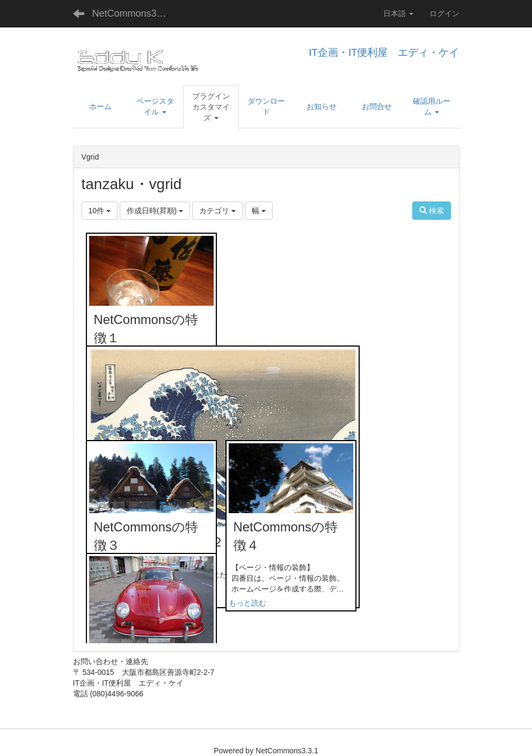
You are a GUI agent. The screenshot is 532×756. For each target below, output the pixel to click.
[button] (211, 107)
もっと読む (247, 603)
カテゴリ (217, 211)
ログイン (444, 13)
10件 (100, 211)
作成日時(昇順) (155, 211)
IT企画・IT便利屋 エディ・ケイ (384, 52)
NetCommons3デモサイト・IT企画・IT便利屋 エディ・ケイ (138, 13)
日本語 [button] (398, 13)
